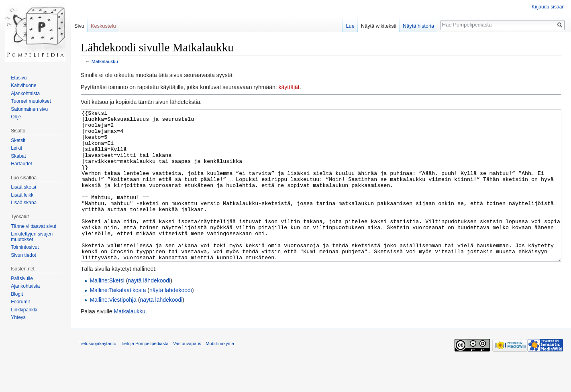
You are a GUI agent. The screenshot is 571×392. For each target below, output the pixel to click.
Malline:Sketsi (107, 311)
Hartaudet (21, 164)
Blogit (17, 294)
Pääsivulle (22, 278)
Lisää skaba (24, 203)
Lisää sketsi (23, 187)
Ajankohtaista (25, 93)
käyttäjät (289, 87)
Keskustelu (103, 26)
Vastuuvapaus (187, 374)
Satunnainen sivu (29, 109)
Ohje (16, 117)
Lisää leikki (23, 195)
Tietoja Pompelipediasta (145, 374)
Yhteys (18, 317)
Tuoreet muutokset (31, 101)
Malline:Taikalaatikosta (118, 320)
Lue (350, 26)
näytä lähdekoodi (149, 311)
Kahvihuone (23, 85)
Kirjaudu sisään (548, 7)
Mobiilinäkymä (220, 374)
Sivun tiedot (23, 255)
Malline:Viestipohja (113, 330)
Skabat (18, 156)
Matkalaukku (105, 61)
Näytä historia (418, 26)
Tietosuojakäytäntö (98, 374)
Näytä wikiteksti (379, 26)
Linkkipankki (24, 310)
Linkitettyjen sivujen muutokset (32, 237)
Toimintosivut (25, 247)
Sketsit (18, 140)
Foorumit (20, 302)
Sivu (79, 26)
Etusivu (19, 78)
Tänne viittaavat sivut (34, 226)
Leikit (16, 148)
